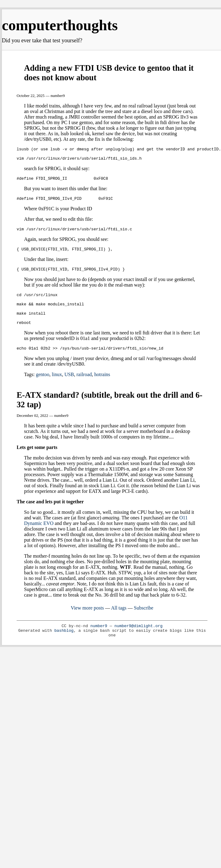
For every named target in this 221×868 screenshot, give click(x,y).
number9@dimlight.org (138, 641)
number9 (99, 641)
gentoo (43, 389)
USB (69, 389)
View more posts (87, 623)
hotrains (102, 389)
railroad (84, 389)
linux (57, 389)
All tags (119, 623)
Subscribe (143, 623)
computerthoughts (60, 25)
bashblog (64, 646)
